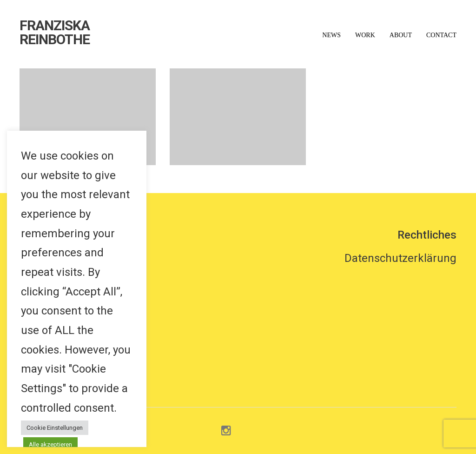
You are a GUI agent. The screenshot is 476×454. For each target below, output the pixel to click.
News (331, 35)
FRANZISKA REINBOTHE (55, 33)
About (401, 35)
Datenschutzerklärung (400, 258)
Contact (441, 35)
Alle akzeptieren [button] (50, 444)
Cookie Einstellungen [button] (55, 428)
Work (365, 35)
